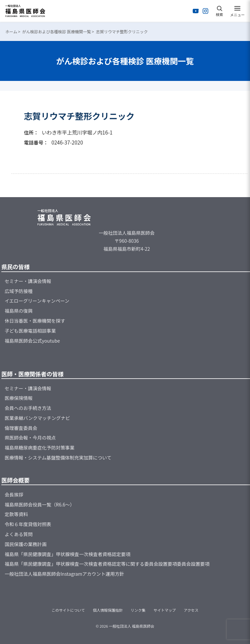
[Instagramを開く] (205, 11)
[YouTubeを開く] (196, 11)
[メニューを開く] (237, 11)
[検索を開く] (219, 11)
